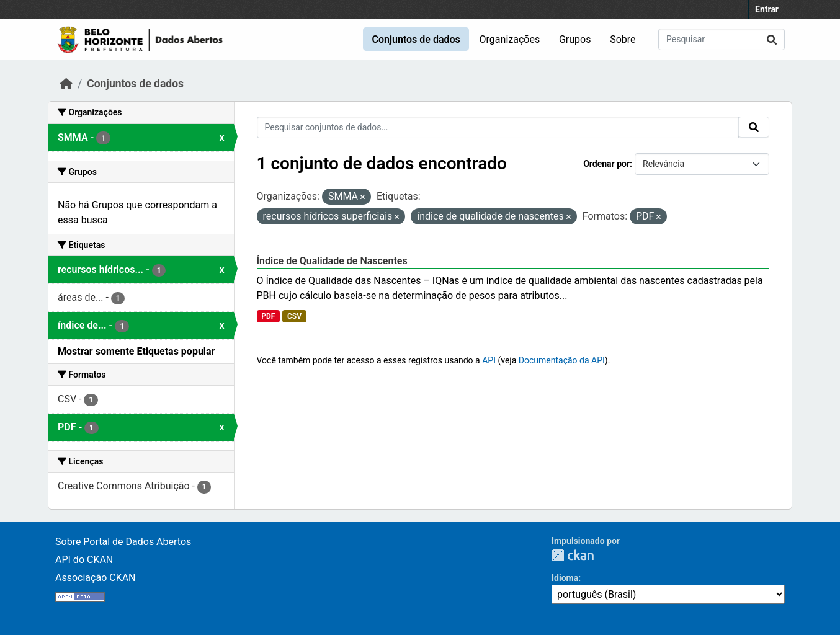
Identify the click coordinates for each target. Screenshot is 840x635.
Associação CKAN (96, 578)
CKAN (573, 555)
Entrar (767, 9)
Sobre (623, 39)
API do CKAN (84, 560)
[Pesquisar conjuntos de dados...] (722, 39)
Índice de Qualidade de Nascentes (332, 261)
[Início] (66, 84)
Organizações (510, 39)
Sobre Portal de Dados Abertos (123, 542)
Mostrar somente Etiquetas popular (136, 351)
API (489, 360)
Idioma (565, 578)
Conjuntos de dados (416, 39)
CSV (294, 316)
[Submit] (772, 39)
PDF (268, 316)
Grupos (575, 39)
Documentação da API (562, 360)
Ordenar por (606, 164)
